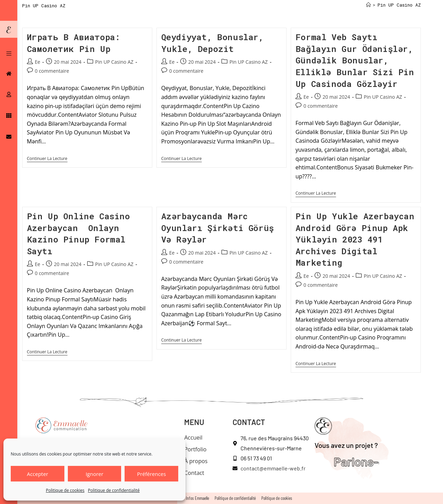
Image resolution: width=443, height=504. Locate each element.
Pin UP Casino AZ (399, 5)
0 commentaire (52, 71)
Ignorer (94, 474)
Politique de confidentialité (114, 490)
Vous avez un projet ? (346, 445)
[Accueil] (368, 5)
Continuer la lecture (47, 159)
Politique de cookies (65, 490)
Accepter (38, 474)
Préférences (152, 474)
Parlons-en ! (362, 462)
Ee (38, 62)
